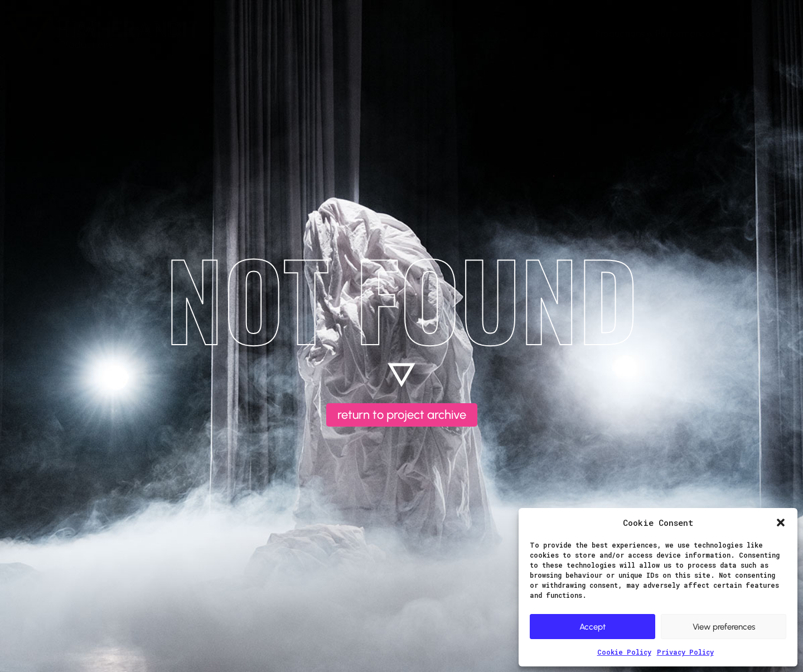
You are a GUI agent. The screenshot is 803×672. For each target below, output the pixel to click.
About (553, 34)
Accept (592, 627)
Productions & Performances (663, 34)
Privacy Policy (685, 652)
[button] (781, 523)
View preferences (724, 627)
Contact (769, 33)
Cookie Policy (624, 652)
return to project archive (402, 415)
